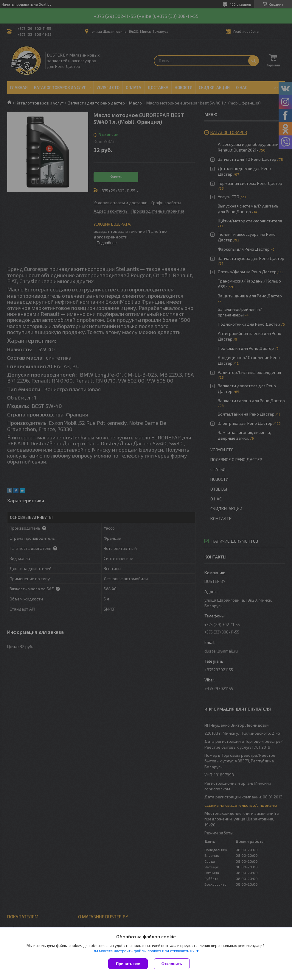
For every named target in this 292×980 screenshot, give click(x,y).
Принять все (128, 964)
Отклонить (172, 964)
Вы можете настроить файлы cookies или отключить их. (144, 951)
